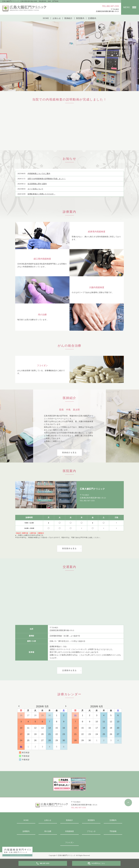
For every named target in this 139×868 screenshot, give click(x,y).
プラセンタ (91, 831)
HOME (46, 18)
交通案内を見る (69, 670)
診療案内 (26, 831)
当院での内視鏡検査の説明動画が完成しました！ (47, 179)
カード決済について (35, 189)
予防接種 (113, 831)
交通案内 (92, 18)
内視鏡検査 (69, 831)
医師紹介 (69, 18)
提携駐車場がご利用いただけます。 (41, 194)
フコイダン (69, 842)
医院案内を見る (69, 548)
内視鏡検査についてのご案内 (39, 174)
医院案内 (80, 18)
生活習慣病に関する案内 (37, 184)
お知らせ (57, 18)
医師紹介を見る (69, 453)
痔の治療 (48, 831)
